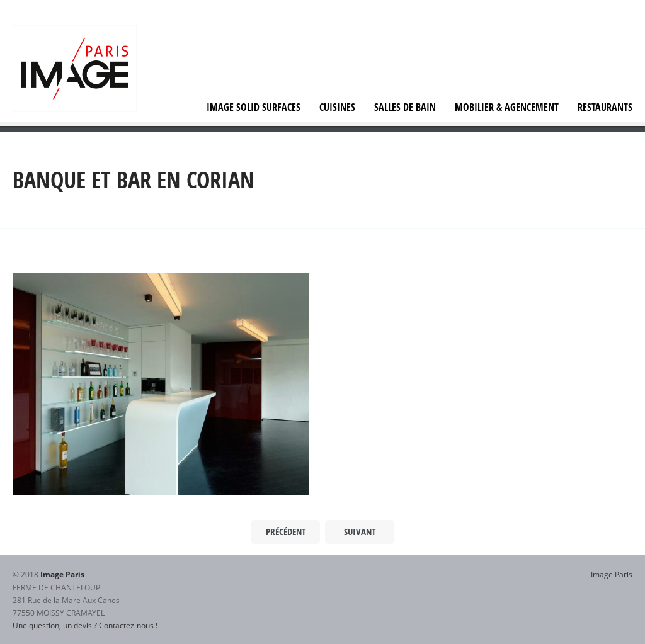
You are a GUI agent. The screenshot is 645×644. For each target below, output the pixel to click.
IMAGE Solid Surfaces (254, 107)
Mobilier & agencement (507, 107)
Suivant (360, 532)
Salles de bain (405, 107)
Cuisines (337, 107)
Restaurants (605, 107)
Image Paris (612, 574)
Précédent (286, 532)
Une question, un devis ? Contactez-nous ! (85, 625)
